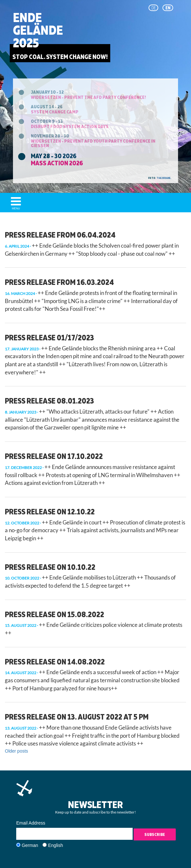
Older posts (17, 751)
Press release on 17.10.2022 (54, 456)
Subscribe (155, 834)
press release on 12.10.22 (50, 511)
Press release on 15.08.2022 (54, 614)
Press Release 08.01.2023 (49, 401)
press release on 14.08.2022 (55, 662)
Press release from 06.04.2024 (60, 235)
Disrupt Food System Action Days (70, 126)
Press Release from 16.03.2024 (59, 282)
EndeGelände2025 (38, 30)
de (154, 8)
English (55, 845)
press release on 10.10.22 (50, 567)
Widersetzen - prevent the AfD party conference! (88, 97)
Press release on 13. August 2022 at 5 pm (77, 717)
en (168, 8)
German (30, 845)
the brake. (164, 178)
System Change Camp (55, 112)
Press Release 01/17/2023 (49, 337)
